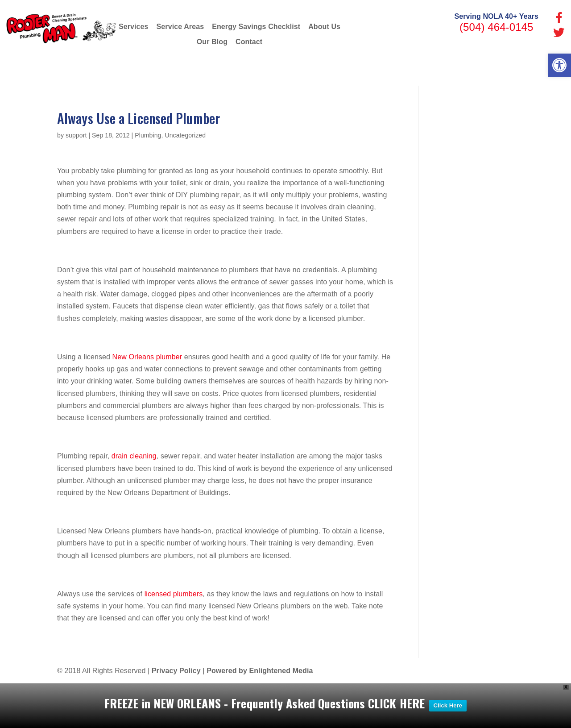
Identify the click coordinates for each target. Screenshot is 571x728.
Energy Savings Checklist (256, 27)
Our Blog (212, 42)
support (76, 135)
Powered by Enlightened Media (260, 671)
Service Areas (180, 27)
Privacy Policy (176, 671)
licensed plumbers (174, 594)
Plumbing (148, 135)
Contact (249, 42)
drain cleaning (134, 456)
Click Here (448, 705)
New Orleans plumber (147, 357)
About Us (324, 27)
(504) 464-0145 (497, 27)
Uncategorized (185, 135)
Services (134, 27)
